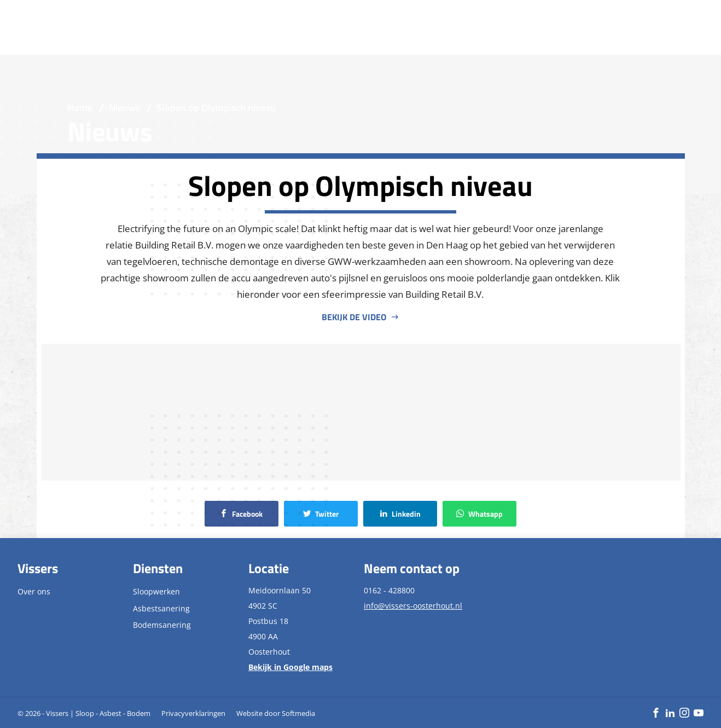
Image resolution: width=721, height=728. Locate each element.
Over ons (34, 591)
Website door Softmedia (276, 713)
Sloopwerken (156, 591)
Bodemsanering (162, 625)
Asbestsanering (161, 608)
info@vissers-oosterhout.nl (413, 606)
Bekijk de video (354, 317)
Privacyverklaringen (193, 713)
